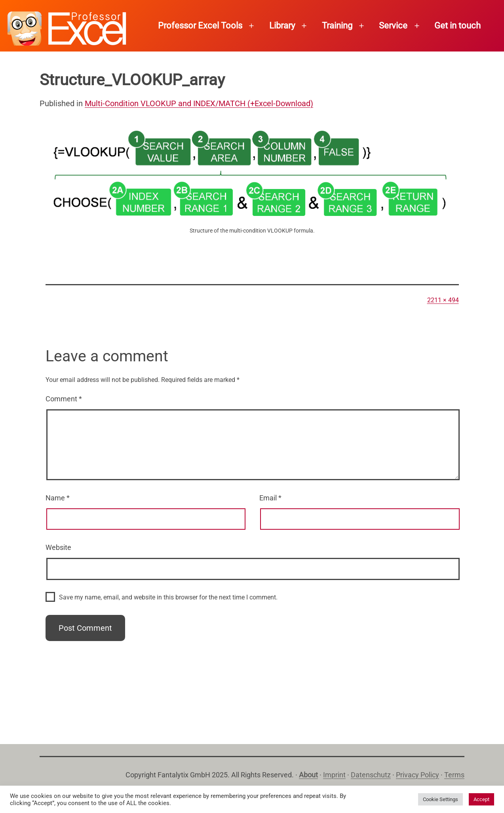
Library (282, 26)
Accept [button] (481, 799)
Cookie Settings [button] (440, 799)
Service (393, 26)
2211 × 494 (443, 300)
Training (337, 26)
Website (58, 547)
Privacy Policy (417, 775)
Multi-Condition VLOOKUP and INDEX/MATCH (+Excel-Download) (199, 103)
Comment (64, 399)
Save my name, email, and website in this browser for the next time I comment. (168, 597)
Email (270, 498)
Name (58, 498)
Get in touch (457, 26)
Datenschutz (371, 775)
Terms (454, 775)
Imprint (334, 775)
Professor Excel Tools (200, 26)
